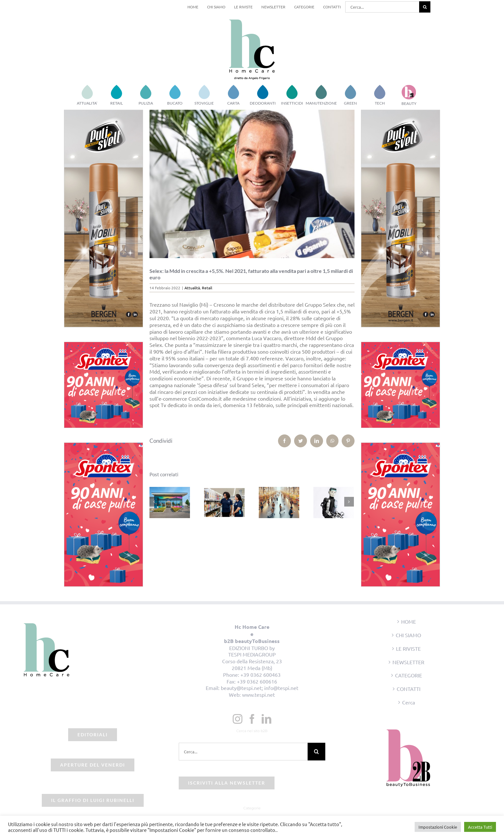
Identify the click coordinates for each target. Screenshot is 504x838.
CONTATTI (409, 689)
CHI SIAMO (408, 635)
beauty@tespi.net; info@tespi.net (260, 688)
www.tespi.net (258, 694)
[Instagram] (238, 719)
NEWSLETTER (408, 662)
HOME (409, 621)
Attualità (192, 288)
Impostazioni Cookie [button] (438, 827)
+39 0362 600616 (257, 681)
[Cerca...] (382, 7)
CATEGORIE (409, 675)
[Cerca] (425, 7)
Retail (207, 288)
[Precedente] (154, 502)
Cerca (409, 702)
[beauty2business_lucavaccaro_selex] (252, 184)
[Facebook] (252, 719)
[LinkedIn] (266, 719)
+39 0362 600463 (261, 675)
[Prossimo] (349, 502)
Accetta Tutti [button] (480, 827)
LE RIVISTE (408, 648)
